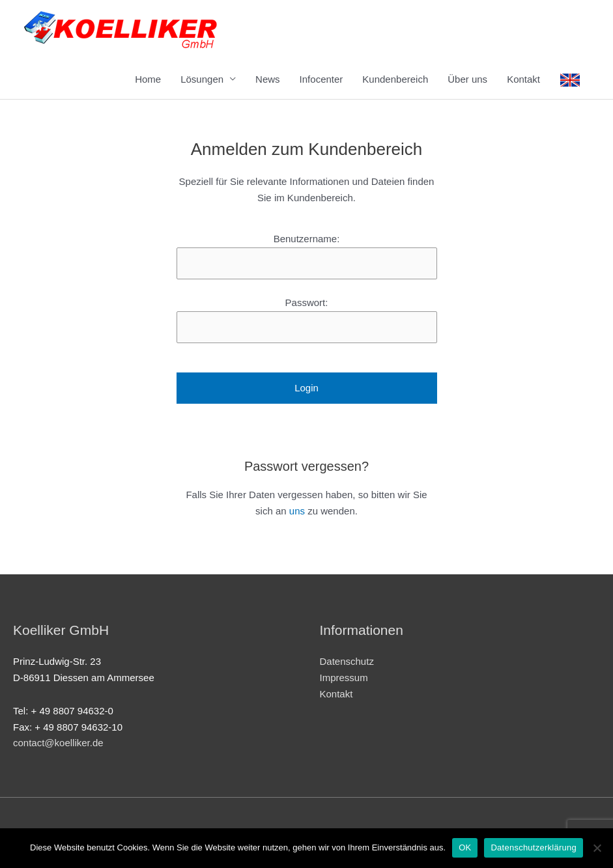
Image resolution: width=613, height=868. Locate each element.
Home (148, 79)
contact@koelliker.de (58, 743)
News (268, 79)
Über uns (467, 79)
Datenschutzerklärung (533, 847)
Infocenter (321, 79)
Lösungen (202, 79)
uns (297, 511)
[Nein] (597, 848)
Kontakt (523, 79)
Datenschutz (347, 661)
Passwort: (307, 302)
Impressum (344, 678)
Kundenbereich (395, 79)
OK (465, 847)
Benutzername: (307, 239)
